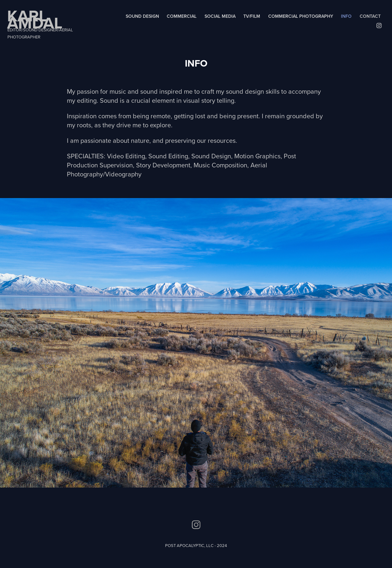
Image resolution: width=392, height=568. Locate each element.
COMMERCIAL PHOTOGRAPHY (301, 16)
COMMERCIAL (182, 16)
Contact (370, 16)
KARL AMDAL (35, 19)
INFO (346, 16)
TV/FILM (252, 16)
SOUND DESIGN (142, 16)
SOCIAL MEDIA (220, 16)
